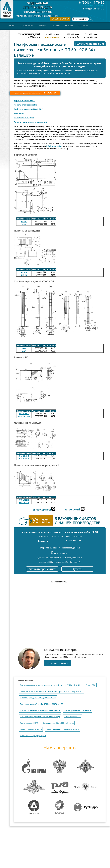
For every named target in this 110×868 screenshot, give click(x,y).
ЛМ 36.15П (24, 456)
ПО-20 (24, 275)
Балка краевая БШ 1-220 (31, 729)
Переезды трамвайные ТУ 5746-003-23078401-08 (42, 704)
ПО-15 (24, 272)
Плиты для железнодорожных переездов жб (40, 710)
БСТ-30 (24, 222)
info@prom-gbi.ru (94, 9)
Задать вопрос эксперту (58, 663)
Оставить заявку (60, 19)
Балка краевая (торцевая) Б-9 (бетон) (63, 729)
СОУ (24, 348)
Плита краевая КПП (73, 717)
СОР (24, 351)
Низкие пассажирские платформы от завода (40, 717)
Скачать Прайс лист (42, 569)
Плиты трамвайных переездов (78, 710)
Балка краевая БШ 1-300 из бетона (58, 723)
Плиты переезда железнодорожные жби (38, 698)
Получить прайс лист (90, 44)
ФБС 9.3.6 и (24, 414)
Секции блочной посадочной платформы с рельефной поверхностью (52, 691)
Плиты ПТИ (91, 685)
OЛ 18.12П (24, 500)
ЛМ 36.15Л (24, 459)
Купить (77, 569)
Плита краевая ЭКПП (29, 723)
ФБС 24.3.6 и (24, 416)
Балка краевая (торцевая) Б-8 (33, 736)
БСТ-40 (24, 224)
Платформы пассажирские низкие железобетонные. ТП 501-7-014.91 (51, 685)
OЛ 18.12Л (24, 503)
